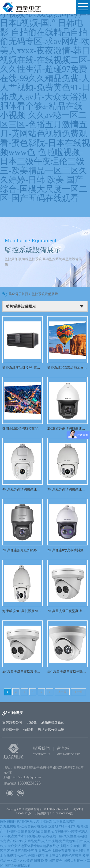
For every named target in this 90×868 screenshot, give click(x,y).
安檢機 (32, 722)
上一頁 (62, 692)
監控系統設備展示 (45, 294)
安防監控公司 (12, 722)
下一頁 (79, 692)
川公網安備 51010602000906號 (55, 813)
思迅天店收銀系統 (51, 730)
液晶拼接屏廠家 (53, 722)
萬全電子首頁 (18, 294)
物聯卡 (28, 730)
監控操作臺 (11, 730)
